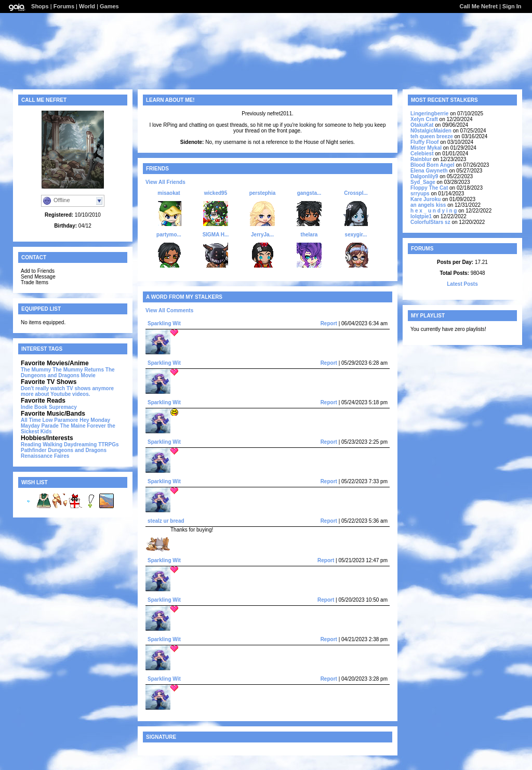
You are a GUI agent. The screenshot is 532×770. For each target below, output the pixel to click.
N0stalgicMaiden (431, 131)
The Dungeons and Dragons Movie (68, 373)
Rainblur (421, 159)
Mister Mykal (426, 148)
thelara (309, 235)
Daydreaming (80, 444)
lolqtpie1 (421, 216)
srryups (420, 194)
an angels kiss (428, 205)
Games (109, 6)
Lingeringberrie (429, 114)
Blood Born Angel (433, 165)
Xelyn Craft (424, 119)
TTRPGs (108, 444)
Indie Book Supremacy (49, 407)
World (87, 6)
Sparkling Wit (164, 323)
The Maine (73, 426)
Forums (64, 6)
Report (329, 323)
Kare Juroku (425, 199)
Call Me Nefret (478, 6)
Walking (52, 444)
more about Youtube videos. (56, 394)
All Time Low (37, 420)
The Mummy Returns (78, 370)
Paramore (66, 420)
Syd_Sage (423, 182)
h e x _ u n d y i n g (434, 211)
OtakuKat (422, 125)
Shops (40, 6)
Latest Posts (462, 284)
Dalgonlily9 (424, 176)
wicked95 (216, 193)
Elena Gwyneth (429, 171)
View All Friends (165, 182)
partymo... (169, 235)
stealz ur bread (166, 521)
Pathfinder (34, 450)
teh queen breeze (432, 136)
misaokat (169, 193)
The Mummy (36, 370)
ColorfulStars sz (430, 222)
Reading (31, 444)
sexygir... (356, 235)
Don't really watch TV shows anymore (67, 388)
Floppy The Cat (429, 188)
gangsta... (309, 193)
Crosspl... (356, 193)
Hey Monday (95, 420)
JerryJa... (262, 235)
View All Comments (169, 310)
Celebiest (422, 154)
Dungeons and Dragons (77, 450)
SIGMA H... (216, 235)
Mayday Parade (40, 426)
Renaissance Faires (45, 456)
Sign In (512, 6)
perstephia (263, 193)
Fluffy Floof (424, 142)
